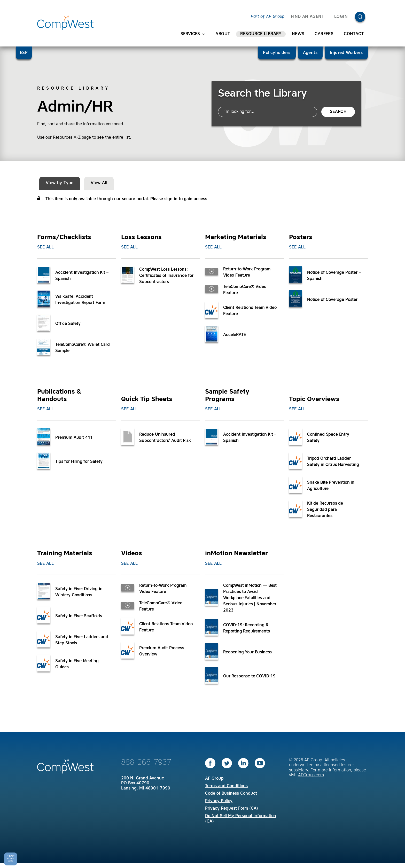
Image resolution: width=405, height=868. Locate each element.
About (223, 34)
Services (193, 34)
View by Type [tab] (60, 183)
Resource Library (261, 34)
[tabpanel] (202, 453)
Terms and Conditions (226, 786)
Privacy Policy (219, 801)
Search (338, 112)
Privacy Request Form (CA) (232, 809)
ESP (24, 53)
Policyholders (277, 53)
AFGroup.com (311, 775)
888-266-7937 (146, 763)
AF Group (214, 779)
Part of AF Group (268, 17)
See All (46, 247)
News (298, 34)
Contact (354, 34)
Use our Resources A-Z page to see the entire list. (84, 138)
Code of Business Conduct (231, 794)
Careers (324, 34)
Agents (310, 53)
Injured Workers (346, 53)
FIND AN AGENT (307, 17)
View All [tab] (99, 183)
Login (341, 17)
